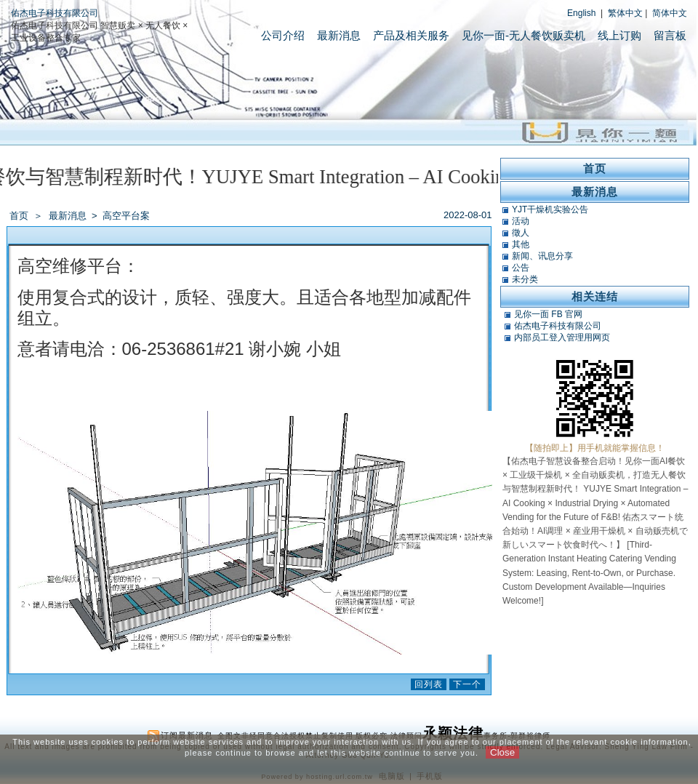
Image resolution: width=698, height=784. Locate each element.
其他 (521, 244)
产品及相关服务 (411, 35)
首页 (19, 216)
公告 (521, 268)
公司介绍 (283, 35)
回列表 (429, 684)
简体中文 (670, 13)
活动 (521, 221)
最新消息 (339, 35)
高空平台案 (126, 216)
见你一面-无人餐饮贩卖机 (523, 35)
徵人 (521, 233)
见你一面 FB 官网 (548, 314)
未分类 (525, 279)
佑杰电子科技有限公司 (55, 13)
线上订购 (619, 35)
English (581, 13)
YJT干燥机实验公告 (550, 209)
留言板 (670, 35)
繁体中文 (625, 13)
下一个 (467, 684)
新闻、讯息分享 (542, 256)
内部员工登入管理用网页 (562, 337)
